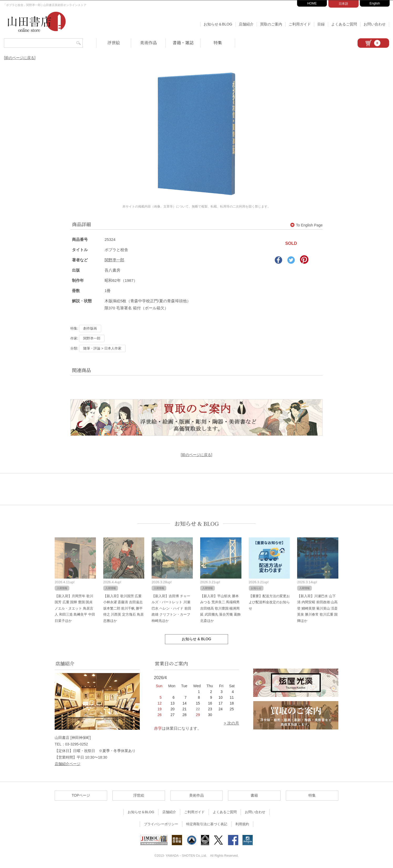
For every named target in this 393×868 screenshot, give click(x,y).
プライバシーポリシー (161, 824)
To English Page (306, 225)
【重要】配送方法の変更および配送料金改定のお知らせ (269, 602)
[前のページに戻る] (20, 58)
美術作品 (148, 43)
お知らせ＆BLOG (218, 24)
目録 (321, 24)
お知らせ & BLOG (197, 524)
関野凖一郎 (114, 260)
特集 (218, 43)
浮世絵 (114, 43)
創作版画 (90, 328)
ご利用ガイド (300, 24)
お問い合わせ (375, 24)
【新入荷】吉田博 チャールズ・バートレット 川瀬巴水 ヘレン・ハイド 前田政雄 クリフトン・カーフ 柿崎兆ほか (171, 608)
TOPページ (81, 795)
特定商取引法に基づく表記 (207, 824)
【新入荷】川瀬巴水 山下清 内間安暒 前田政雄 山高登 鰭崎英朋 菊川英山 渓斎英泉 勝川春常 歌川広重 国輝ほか (317, 608)
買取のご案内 (271, 24)
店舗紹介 (246, 24)
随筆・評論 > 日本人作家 (102, 348)
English (375, 3)
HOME (312, 3)
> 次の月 (231, 723)
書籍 (254, 795)
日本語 (343, 4)
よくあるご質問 (344, 24)
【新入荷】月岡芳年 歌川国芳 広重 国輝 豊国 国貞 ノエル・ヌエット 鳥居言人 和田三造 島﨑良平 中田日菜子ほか (75, 608)
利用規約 (242, 824)
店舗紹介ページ (68, 764)
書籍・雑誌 (183, 43)
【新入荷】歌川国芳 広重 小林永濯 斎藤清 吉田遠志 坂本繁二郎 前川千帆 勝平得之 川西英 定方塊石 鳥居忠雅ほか (123, 608)
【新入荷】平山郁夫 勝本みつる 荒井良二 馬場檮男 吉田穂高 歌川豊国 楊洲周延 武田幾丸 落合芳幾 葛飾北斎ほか (220, 608)
